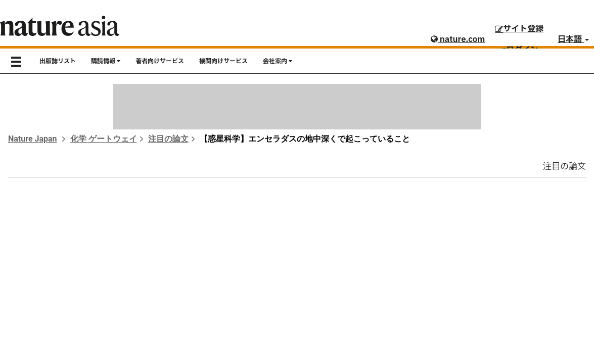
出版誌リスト (58, 61)
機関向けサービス (223, 61)
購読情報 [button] (106, 61)
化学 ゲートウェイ (104, 139)
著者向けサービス (160, 61)
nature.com (458, 39)
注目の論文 (168, 139)
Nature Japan (33, 139)
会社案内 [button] (278, 61)
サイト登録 (519, 29)
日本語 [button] (573, 39)
